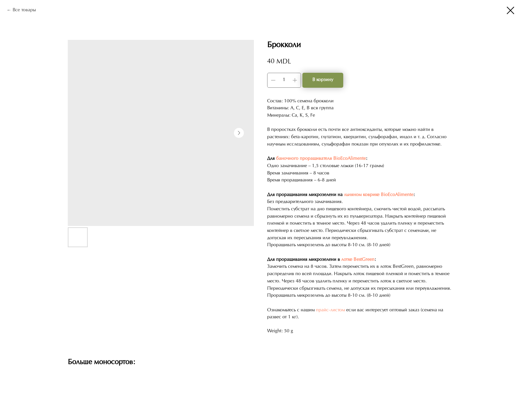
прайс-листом (330, 310)
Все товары (24, 10)
